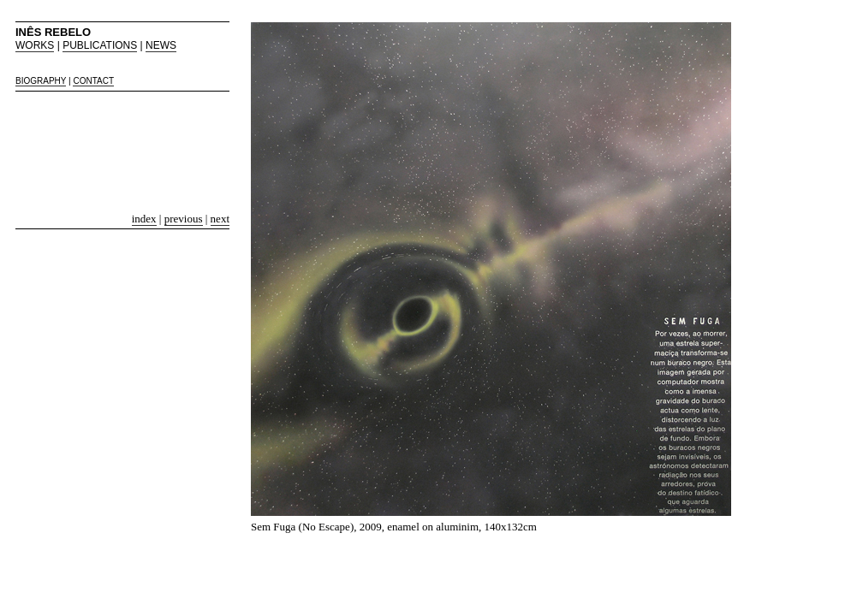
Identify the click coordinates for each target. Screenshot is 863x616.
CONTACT (93, 81)
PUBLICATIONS (100, 45)
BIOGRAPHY (41, 81)
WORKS (35, 45)
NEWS (161, 45)
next (220, 219)
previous (184, 219)
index (144, 219)
